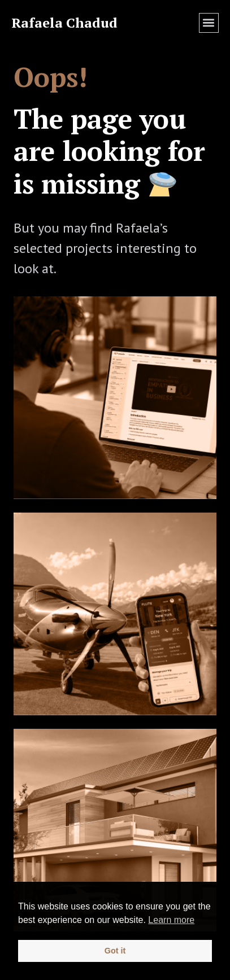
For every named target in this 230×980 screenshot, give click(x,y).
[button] (209, 23)
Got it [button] (115, 951)
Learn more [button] (171, 920)
